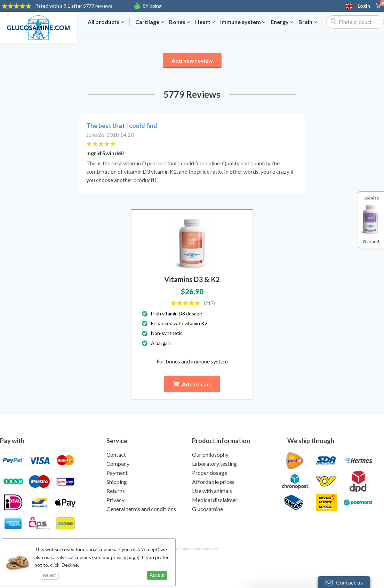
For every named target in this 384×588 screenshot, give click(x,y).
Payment (117, 473)
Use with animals (212, 491)
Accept (157, 575)
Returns (116, 491)
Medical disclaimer (215, 500)
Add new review (192, 60)
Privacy (115, 500)
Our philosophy (210, 454)
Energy (282, 22)
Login (364, 6)
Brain (308, 22)
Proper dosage (210, 473)
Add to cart (192, 384)
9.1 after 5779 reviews (74, 6)
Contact (116, 454)
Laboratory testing (214, 464)
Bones (179, 22)
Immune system (243, 22)
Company (118, 464)
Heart (205, 22)
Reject (49, 575)
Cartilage (150, 22)
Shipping (152, 6)
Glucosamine (207, 509)
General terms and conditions (141, 509)
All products (106, 22)
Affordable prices (213, 482)
